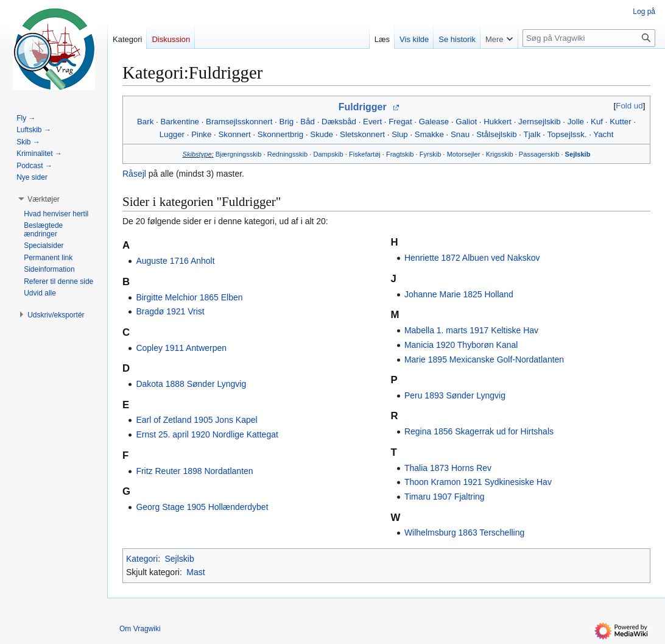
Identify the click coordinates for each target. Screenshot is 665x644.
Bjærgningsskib (239, 154)
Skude (322, 134)
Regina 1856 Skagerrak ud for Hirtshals (479, 431)
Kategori (142, 559)
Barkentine (180, 122)
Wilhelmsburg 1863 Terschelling (464, 533)
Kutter (620, 122)
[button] (44, 199)
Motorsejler (464, 154)
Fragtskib (400, 154)
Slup (400, 134)
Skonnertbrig (280, 134)
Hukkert (498, 122)
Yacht (603, 134)
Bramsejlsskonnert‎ (239, 122)
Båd (308, 122)
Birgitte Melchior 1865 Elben (189, 297)
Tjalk (532, 134)
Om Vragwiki (140, 629)
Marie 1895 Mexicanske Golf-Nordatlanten (484, 359)
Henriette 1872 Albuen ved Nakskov (472, 258)
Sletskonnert (362, 134)
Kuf (597, 122)
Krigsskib (500, 154)
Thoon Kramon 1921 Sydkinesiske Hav (478, 482)
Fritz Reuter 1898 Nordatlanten (194, 471)
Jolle (576, 122)
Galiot (466, 122)
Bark (145, 122)
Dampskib (328, 154)
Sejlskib (578, 154)
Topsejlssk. (567, 134)
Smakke (429, 134)
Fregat (400, 122)
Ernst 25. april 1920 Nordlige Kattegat (207, 434)
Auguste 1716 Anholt (175, 261)
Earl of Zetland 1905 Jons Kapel (196, 420)
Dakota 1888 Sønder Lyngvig (191, 384)
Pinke (201, 134)
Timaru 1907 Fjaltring (445, 497)
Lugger (172, 134)
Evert (372, 122)
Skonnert (234, 134)
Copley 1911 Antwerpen (181, 348)
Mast (195, 572)
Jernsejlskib (539, 122)
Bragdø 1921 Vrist (170, 311)
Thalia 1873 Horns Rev (448, 468)
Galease (434, 122)
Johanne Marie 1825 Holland (459, 294)
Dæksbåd (339, 122)
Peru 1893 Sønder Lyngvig (455, 395)
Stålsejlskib (497, 134)
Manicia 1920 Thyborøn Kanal (461, 345)
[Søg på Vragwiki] (589, 38)
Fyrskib (431, 154)
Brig (287, 122)
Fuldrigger (363, 107)
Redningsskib (288, 154)
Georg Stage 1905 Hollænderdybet (202, 507)
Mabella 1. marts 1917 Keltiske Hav (471, 330)
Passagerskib (539, 154)
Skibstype (197, 154)
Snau (460, 134)
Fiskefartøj (365, 154)
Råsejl (134, 174)
